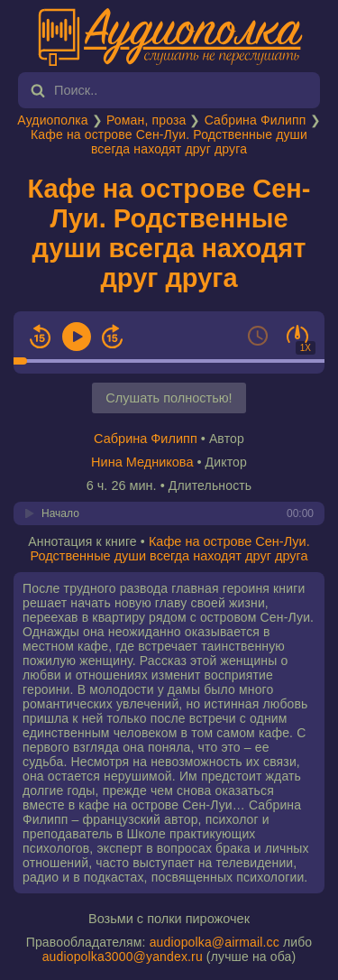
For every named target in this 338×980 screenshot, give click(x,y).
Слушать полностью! (169, 398)
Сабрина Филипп (256, 120)
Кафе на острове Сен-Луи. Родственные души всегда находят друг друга (169, 142)
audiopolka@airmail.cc (215, 942)
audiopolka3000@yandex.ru (123, 957)
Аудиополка (52, 120)
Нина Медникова (142, 462)
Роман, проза (146, 120)
